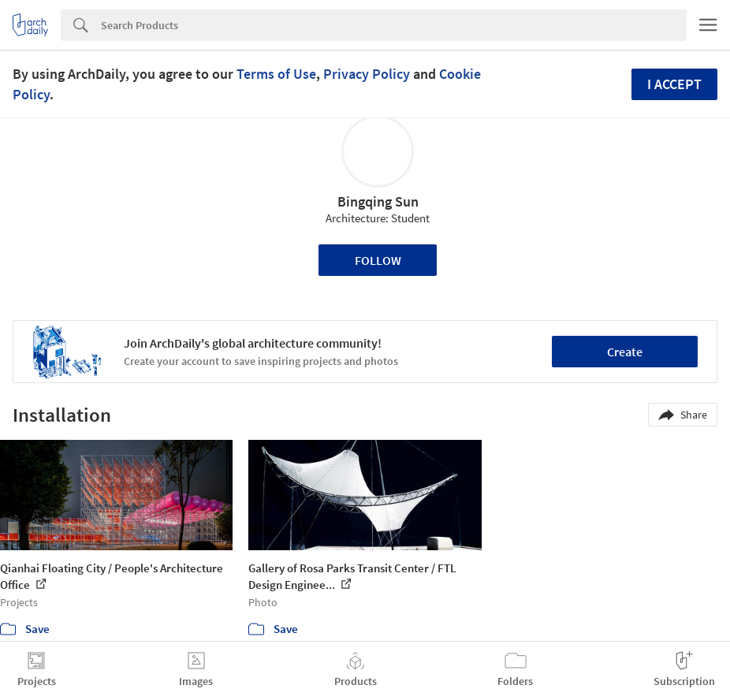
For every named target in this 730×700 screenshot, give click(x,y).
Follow (378, 260)
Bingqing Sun (378, 201)
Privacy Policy (367, 74)
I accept (674, 84)
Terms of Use (276, 74)
